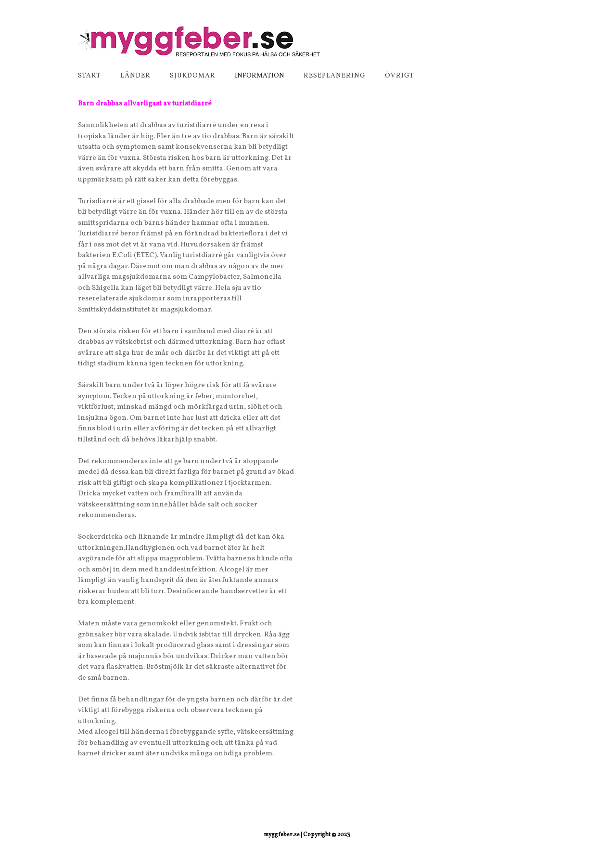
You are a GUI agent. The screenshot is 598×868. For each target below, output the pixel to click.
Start (89, 76)
